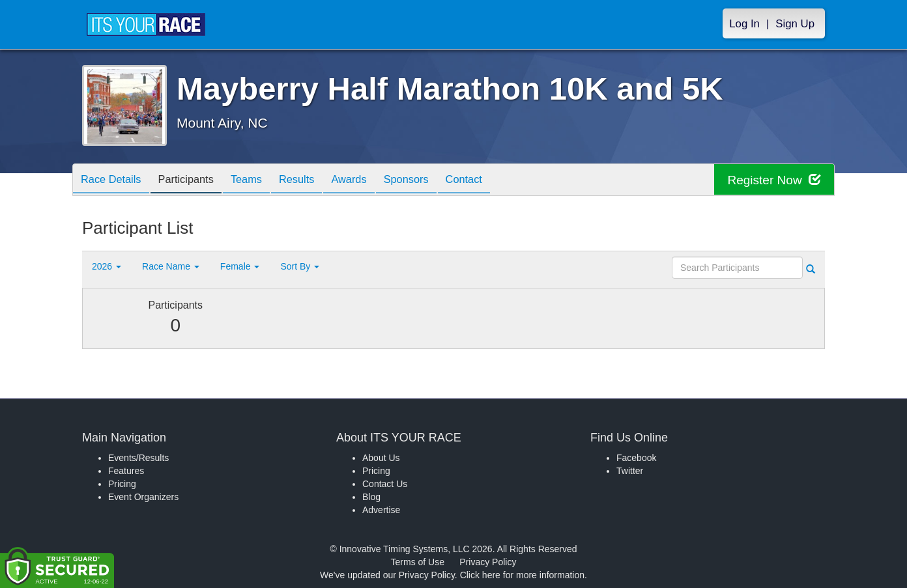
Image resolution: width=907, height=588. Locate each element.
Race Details (114, 181)
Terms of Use (418, 562)
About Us (381, 458)
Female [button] (240, 266)
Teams (260, 181)
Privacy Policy (488, 562)
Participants (194, 181)
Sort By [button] (300, 266)
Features (126, 471)
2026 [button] (107, 266)
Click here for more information (522, 575)
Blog (371, 497)
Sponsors (434, 181)
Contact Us (385, 484)
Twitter (630, 471)
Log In (744, 24)
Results (315, 181)
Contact (497, 181)
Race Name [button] (171, 266)
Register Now (772, 180)
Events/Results (138, 458)
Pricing (122, 484)
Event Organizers (143, 497)
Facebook (636, 458)
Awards (372, 181)
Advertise (381, 510)
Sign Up (795, 24)
